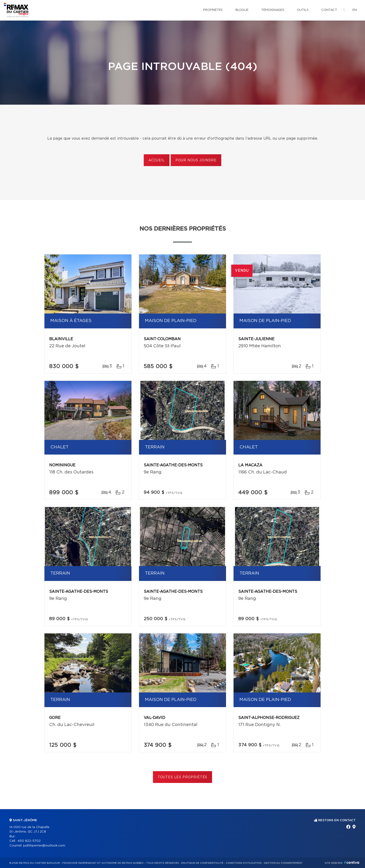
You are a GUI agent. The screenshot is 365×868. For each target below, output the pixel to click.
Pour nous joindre (196, 160)
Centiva (352, 862)
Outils (303, 10)
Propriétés (213, 10)
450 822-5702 (29, 841)
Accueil (157, 160)
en (355, 10)
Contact (329, 10)
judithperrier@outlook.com (44, 846)
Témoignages (273, 10)
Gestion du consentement (283, 863)
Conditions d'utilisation (244, 863)
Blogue (242, 10)
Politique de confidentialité (202, 863)
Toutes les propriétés (183, 777)
